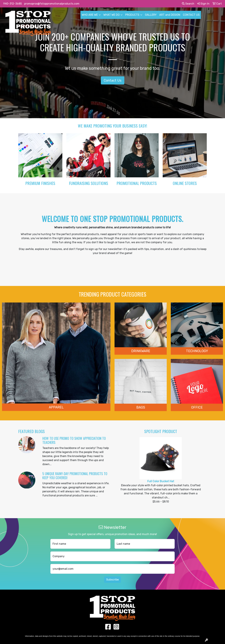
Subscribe (112, 580)
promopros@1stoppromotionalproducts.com (52, 4)
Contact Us (113, 80)
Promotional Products (137, 183)
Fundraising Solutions (89, 183)
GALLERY (151, 15)
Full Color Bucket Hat (161, 481)
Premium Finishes (40, 183)
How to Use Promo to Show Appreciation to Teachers (74, 440)
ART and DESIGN (170, 15)
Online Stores (185, 183)
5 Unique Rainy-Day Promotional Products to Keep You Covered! (75, 476)
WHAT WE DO (111, 15)
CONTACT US (191, 15)
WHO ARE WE (90, 15)
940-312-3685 (12, 4)
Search (188, 4)
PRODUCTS (132, 15)
